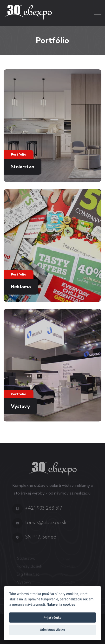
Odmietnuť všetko (52, 630)
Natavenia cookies (61, 605)
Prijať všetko (52, 618)
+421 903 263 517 (44, 510)
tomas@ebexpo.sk (46, 524)
